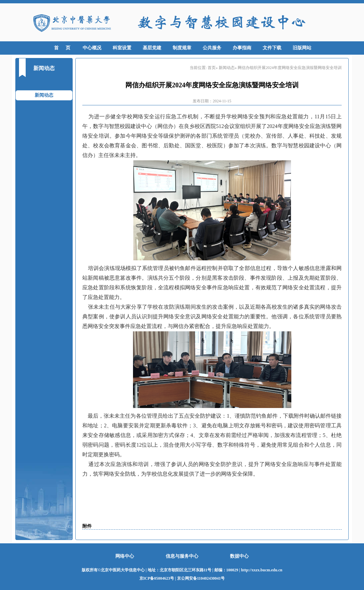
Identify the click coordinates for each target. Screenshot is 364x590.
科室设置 (122, 48)
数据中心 (239, 556)
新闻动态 (44, 95)
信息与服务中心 (182, 556)
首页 (212, 68)
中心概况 (92, 48)
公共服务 (212, 48)
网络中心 (125, 556)
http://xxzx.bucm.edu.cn (262, 570)
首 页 (62, 48)
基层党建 (152, 48)
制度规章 (182, 48)
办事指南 (242, 48)
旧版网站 (302, 48)
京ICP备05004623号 (157, 578)
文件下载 (272, 48)
